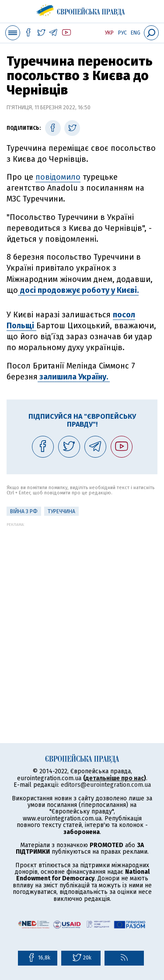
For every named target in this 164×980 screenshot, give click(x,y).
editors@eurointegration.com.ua (106, 785)
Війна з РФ (24, 511)
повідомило (58, 177)
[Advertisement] (82, 609)
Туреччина (61, 511)
